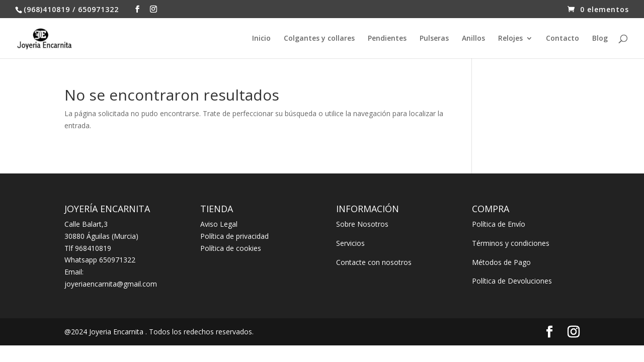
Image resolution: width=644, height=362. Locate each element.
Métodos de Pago (501, 262)
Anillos (473, 39)
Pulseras (434, 39)
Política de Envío (499, 224)
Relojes (510, 39)
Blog (600, 39)
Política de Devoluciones (512, 281)
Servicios (350, 243)
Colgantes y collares (319, 39)
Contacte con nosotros (374, 262)
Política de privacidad (234, 236)
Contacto (562, 39)
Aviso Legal (219, 224)
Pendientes (387, 39)
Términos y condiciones (511, 243)
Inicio (261, 39)
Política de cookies (231, 248)
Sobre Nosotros (362, 224)
